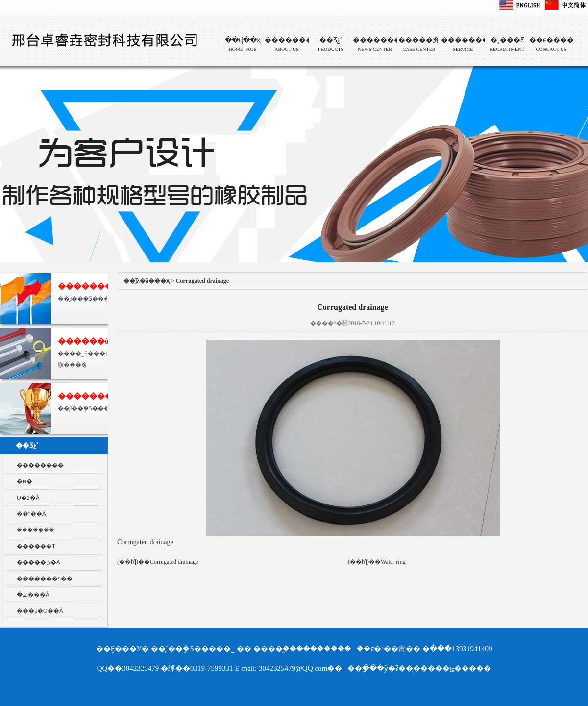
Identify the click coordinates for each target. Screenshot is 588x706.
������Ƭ (36, 546)
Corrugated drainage (202, 281)
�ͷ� (24, 481)
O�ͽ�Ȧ (28, 498)
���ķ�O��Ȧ (40, 611)
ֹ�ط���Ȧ (33, 595)
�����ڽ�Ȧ (38, 562)
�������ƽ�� (45, 579)
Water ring (393, 562)
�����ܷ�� (36, 530)
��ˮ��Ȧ (31, 514)
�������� (40, 465)
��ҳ (162, 281)
